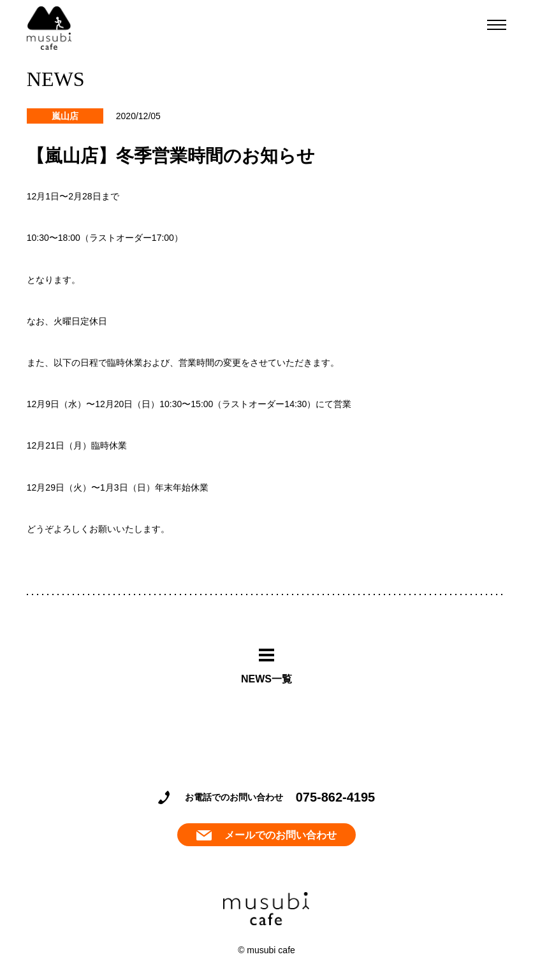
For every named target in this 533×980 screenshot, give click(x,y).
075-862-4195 (336, 797)
